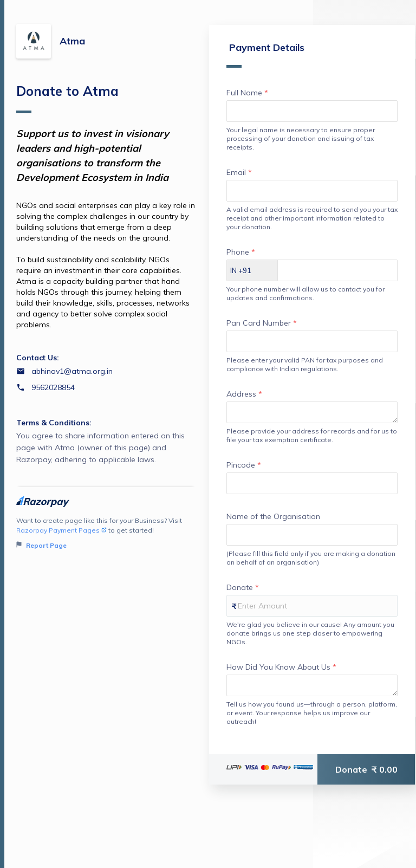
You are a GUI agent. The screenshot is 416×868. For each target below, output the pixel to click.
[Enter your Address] (312, 412)
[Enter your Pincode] (312, 483)
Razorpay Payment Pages (61, 530)
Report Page (41, 545)
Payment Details (265, 54)
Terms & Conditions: (54, 423)
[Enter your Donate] (312, 606)
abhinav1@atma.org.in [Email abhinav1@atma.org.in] (72, 371)
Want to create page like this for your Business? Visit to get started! (106, 533)
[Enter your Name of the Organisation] (312, 535)
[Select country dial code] (252, 270)
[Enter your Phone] (337, 270)
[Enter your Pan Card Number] (312, 341)
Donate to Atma (67, 98)
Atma (72, 41)
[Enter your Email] (312, 191)
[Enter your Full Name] (312, 111)
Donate (366, 769)
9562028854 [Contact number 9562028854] (53, 387)
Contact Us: (38, 358)
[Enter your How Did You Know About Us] (312, 685)
